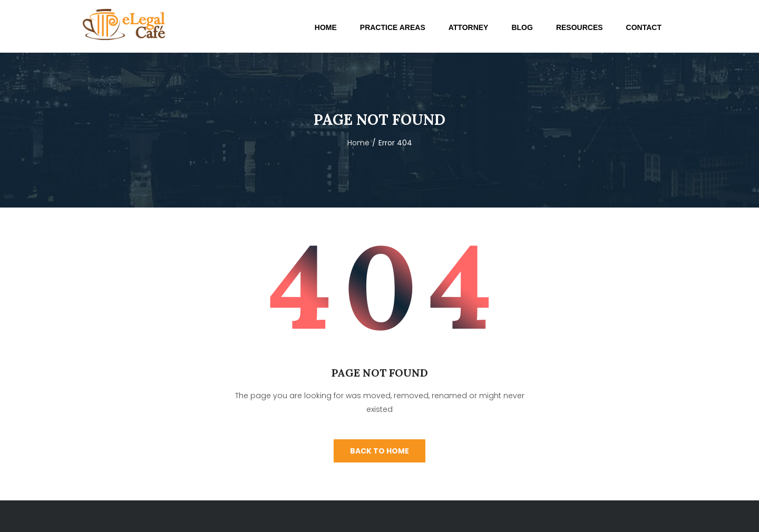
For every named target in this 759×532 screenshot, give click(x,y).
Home (358, 143)
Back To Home (379, 451)
